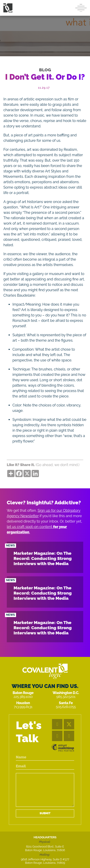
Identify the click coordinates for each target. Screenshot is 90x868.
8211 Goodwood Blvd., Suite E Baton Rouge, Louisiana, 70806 (45, 848)
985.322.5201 (66, 697)
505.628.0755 (66, 707)
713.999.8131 (23, 707)
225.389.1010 (23, 697)
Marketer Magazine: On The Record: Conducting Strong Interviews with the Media (43, 558)
